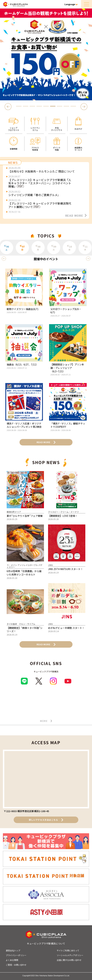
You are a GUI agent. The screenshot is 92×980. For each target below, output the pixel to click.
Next (84, 107)
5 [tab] (46, 106)
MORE (46, 721)
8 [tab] (66, 106)
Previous (9, 107)
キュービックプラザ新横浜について (46, 943)
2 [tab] (26, 106)
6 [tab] (53, 106)
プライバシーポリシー (16, 955)
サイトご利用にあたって (68, 950)
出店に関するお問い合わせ (69, 960)
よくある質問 (12, 960)
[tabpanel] (46, 54)
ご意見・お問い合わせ (16, 965)
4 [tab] (39, 106)
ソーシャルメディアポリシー (70, 955)
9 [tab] (73, 106)
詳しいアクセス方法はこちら (46, 820)
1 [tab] (19, 106)
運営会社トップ (13, 950)
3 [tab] (32, 106)
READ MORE (76, 215)
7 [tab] (60, 106)
